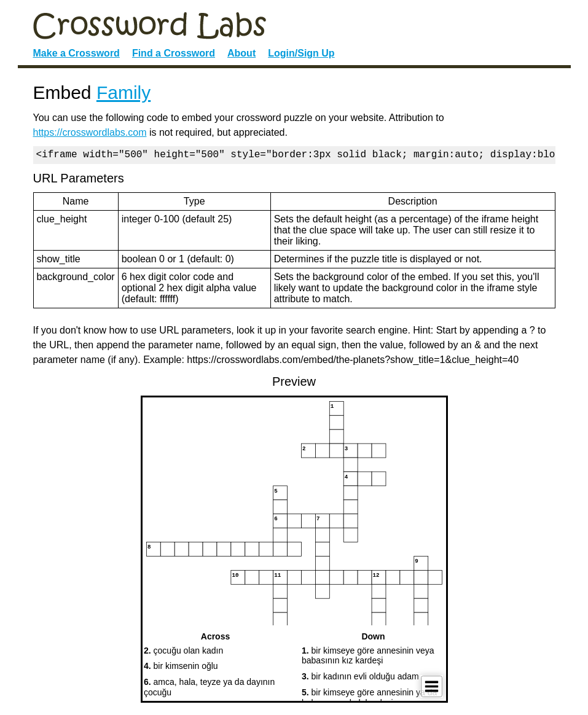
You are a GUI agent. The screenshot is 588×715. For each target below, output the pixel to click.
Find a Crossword (174, 53)
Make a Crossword (76, 53)
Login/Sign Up (301, 53)
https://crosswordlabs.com (90, 132)
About (241, 53)
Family (123, 92)
